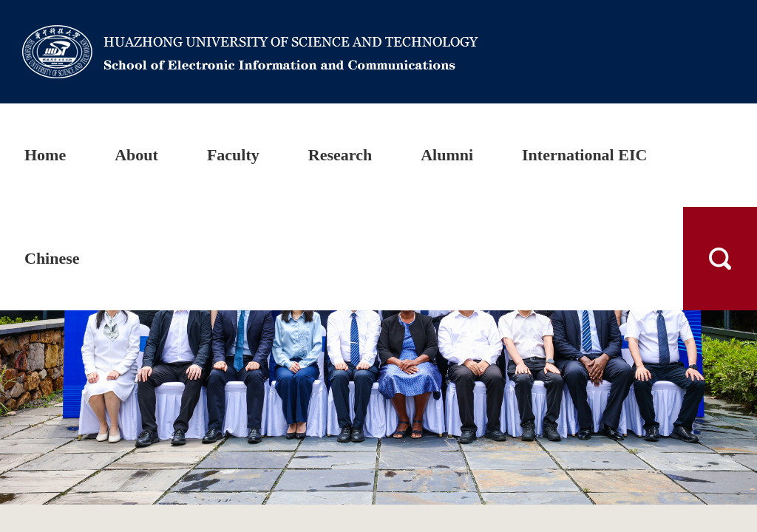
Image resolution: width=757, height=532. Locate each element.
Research (340, 155)
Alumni (447, 155)
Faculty (233, 155)
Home (45, 155)
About (136, 155)
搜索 (720, 259)
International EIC (584, 155)
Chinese (52, 258)
